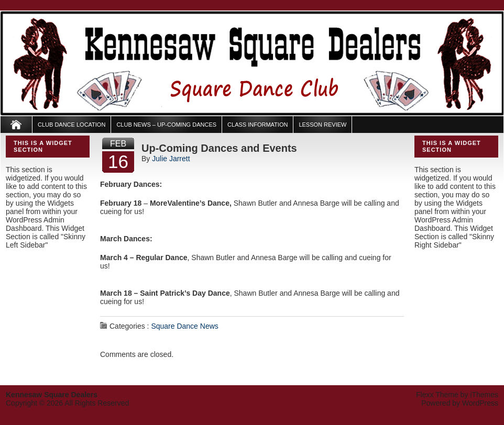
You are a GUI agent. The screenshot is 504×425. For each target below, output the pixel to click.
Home (17, 125)
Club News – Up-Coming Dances (166, 125)
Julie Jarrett (171, 159)
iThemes (484, 395)
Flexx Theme (437, 395)
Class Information (258, 125)
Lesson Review (322, 125)
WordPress (480, 403)
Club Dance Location (72, 125)
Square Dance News (184, 326)
